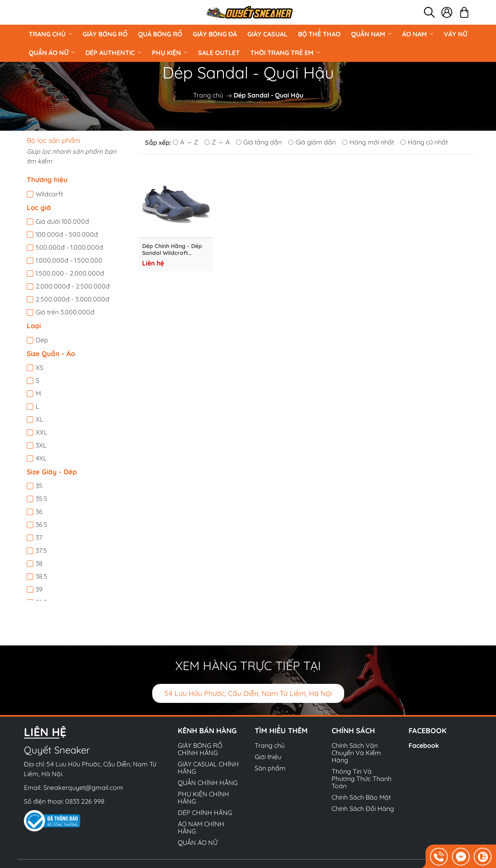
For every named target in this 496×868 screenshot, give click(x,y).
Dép (42, 340)
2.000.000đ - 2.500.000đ (73, 286)
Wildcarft (49, 194)
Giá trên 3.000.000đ (65, 312)
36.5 (42, 524)
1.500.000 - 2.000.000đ (70, 273)
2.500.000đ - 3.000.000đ (72, 299)
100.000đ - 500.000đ (67, 234)
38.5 (42, 576)
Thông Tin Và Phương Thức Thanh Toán (362, 779)
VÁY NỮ (456, 34)
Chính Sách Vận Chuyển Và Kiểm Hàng (356, 753)
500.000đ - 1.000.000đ (69, 247)
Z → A (217, 142)
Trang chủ (50, 34)
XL (39, 419)
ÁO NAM (418, 34)
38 (39, 563)
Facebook (424, 745)
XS (39, 367)
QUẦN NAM (371, 34)
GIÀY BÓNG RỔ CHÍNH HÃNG (200, 749)
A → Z (185, 142)
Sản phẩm (270, 768)
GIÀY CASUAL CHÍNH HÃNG (208, 768)
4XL (41, 458)
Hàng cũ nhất (424, 142)
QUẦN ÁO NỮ (52, 53)
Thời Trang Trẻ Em (285, 53)
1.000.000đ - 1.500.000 (69, 260)
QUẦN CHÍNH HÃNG (208, 783)
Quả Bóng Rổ (160, 34)
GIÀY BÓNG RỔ (105, 34)
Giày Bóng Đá (215, 34)
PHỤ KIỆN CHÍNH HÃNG (203, 798)
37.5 (41, 550)
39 (39, 589)
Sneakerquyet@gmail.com (83, 787)
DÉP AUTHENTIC (113, 53)
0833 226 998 (85, 801)
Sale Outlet (219, 53)
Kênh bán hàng (207, 731)
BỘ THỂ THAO (319, 34)
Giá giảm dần (312, 142)
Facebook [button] (428, 731)
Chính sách (353, 731)
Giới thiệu (268, 757)
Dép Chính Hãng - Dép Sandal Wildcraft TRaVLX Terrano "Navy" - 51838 (175, 250)
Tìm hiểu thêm (281, 731)
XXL (42, 432)
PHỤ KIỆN (170, 53)
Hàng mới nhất (368, 142)
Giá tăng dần (259, 142)
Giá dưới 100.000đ (62, 221)
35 (39, 486)
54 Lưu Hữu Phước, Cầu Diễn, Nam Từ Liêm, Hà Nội (248, 693)
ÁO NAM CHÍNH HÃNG (201, 828)
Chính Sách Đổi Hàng (363, 809)
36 (39, 511)
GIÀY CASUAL (267, 34)
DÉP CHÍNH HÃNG (205, 813)
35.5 (42, 499)
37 (39, 537)
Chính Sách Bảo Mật (361, 797)
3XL (41, 445)
